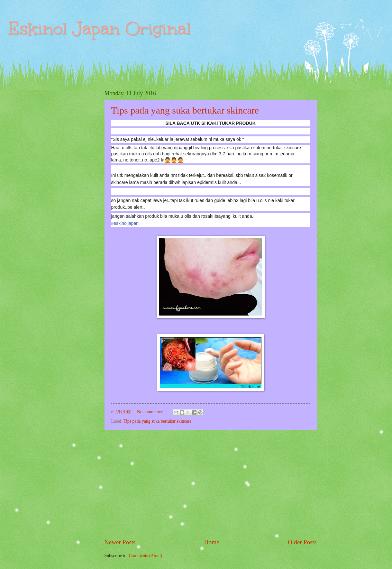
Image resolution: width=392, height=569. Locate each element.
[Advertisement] (211, 484)
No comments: (150, 412)
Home (212, 542)
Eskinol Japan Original (99, 28)
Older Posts (302, 542)
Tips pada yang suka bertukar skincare (185, 110)
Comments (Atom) (145, 556)
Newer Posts (120, 542)
